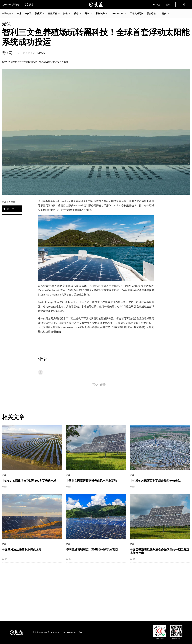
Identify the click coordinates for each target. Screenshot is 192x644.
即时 (87, 13)
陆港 (66, 13)
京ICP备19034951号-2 (73, 632)
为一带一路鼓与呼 (11, 5)
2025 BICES (117, 13)
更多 (164, 13)
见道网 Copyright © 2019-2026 (46, 632)
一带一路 (6, 13)
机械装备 (100, 13)
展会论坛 (151, 13)
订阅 (183, 4)
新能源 (38, 13)
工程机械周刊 (137, 13)
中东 (19, 13)
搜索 (29, 4)
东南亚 (28, 13)
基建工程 (53, 13)
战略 (76, 13)
